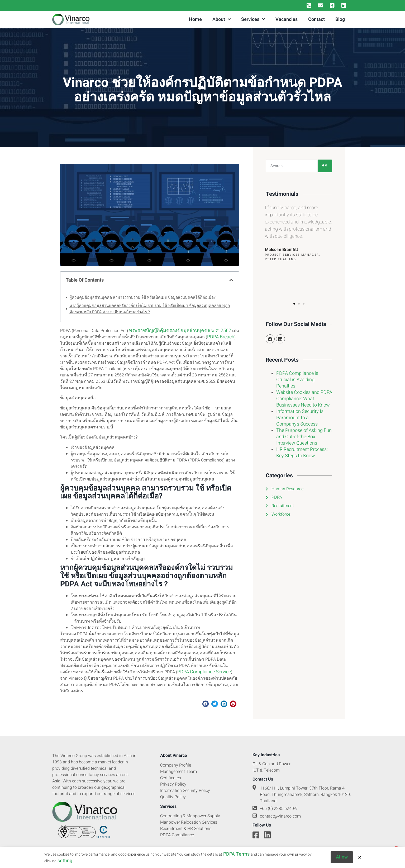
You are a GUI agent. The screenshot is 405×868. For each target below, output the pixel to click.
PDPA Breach (221, 337)
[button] (231, 280)
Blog (340, 19)
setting (65, 863)
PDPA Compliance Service (204, 672)
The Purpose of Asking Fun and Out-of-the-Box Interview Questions (304, 437)
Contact (316, 19)
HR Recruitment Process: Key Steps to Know (302, 453)
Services (253, 20)
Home (195, 19)
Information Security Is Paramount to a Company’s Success (300, 418)
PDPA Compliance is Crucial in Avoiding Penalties (297, 380)
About (221, 20)
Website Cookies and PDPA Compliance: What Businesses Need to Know (304, 399)
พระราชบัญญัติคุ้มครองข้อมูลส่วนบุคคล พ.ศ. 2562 (180, 331)
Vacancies (287, 19)
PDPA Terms (236, 857)
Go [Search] (325, 165)
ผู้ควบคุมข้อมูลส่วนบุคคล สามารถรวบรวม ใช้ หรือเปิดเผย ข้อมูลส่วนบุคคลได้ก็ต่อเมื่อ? (142, 297)
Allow (342, 860)
